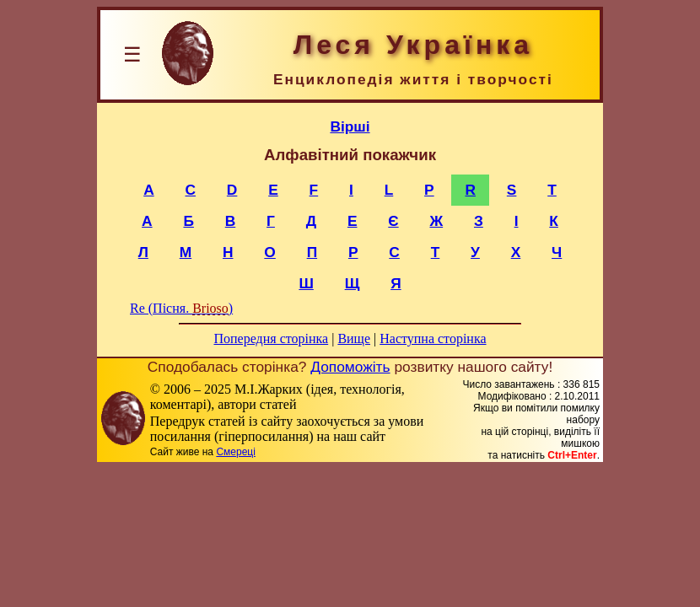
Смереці (235, 452)
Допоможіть (350, 367)
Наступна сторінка (433, 338)
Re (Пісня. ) (181, 308)
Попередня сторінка (271, 338)
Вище (354, 338)
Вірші (350, 126)
